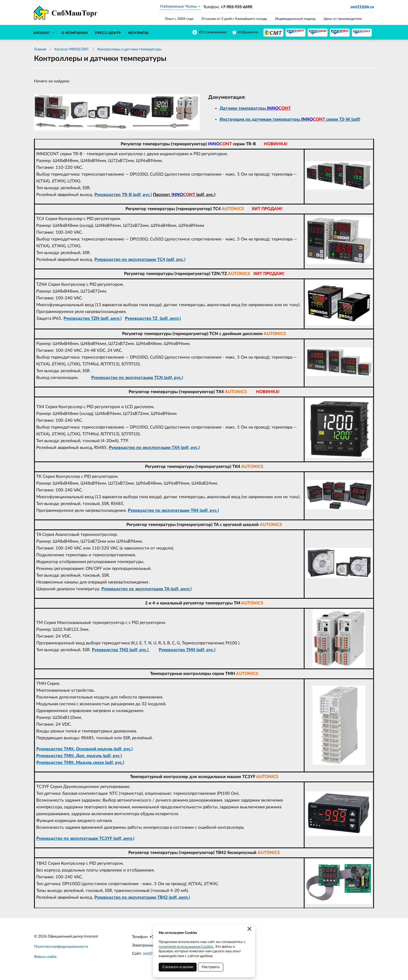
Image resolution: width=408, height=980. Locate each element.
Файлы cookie (45, 957)
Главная (40, 49)
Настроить (211, 967)
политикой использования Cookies (186, 947)
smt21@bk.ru (362, 7)
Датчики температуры (255, 108)
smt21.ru (151, 954)
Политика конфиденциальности (61, 947)
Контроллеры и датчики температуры (129, 49)
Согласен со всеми (178, 967)
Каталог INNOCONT (72, 49)
